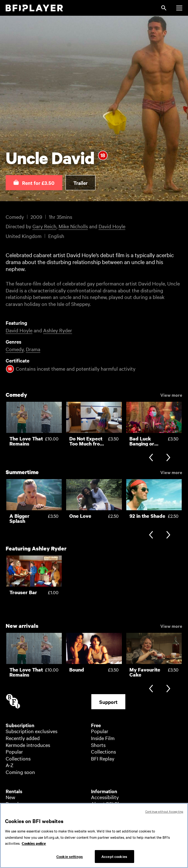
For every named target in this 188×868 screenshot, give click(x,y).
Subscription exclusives (31, 731)
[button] (34, 183)
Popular (14, 751)
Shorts (98, 745)
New (10, 797)
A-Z (10, 765)
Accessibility (105, 797)
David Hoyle (112, 226)
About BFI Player (110, 804)
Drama (33, 349)
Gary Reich (44, 226)
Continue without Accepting (164, 814)
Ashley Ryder (58, 330)
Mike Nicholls (73, 226)
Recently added (23, 738)
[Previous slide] (151, 458)
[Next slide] (168, 458)
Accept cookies (114, 860)
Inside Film (103, 738)
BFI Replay (103, 758)
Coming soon (20, 772)
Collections (18, 758)
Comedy (15, 349)
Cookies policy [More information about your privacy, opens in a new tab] (34, 847)
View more (171, 395)
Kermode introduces (28, 745)
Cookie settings (70, 860)
